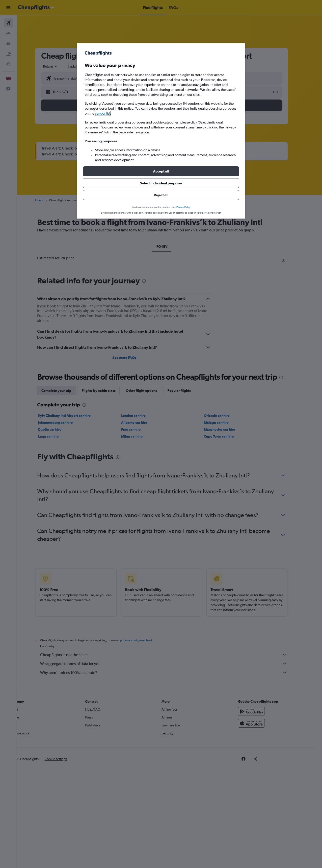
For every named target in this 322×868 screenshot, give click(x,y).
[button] (161, 171)
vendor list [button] (103, 113)
